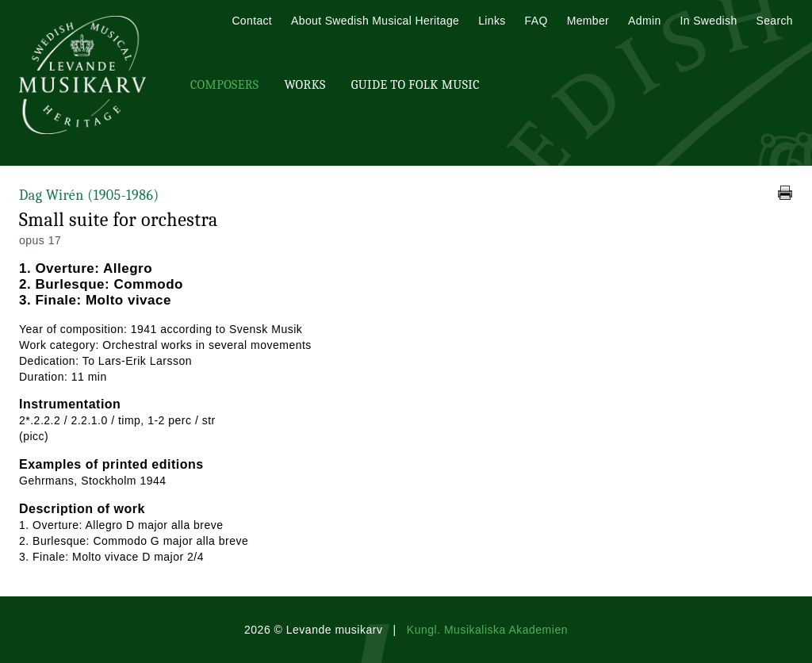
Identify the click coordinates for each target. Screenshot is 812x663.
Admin (644, 21)
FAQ (536, 21)
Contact (252, 21)
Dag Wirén (89, 195)
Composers (224, 85)
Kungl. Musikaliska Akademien (487, 630)
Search (775, 21)
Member (588, 21)
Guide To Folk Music (416, 85)
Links (492, 21)
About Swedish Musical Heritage (375, 21)
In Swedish (709, 21)
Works (304, 85)
